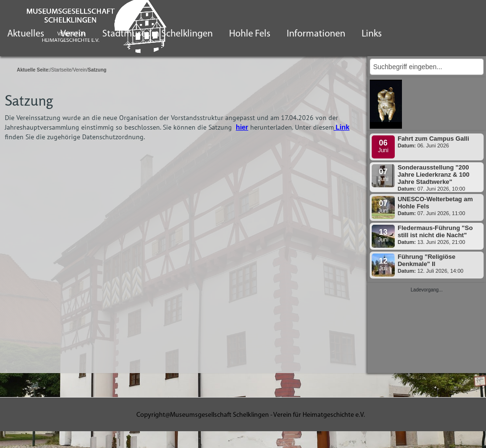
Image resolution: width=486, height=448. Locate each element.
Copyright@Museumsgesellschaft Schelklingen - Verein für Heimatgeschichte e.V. (251, 415)
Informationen (316, 34)
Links (372, 34)
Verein (80, 70)
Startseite (61, 70)
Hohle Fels (250, 34)
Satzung (29, 100)
